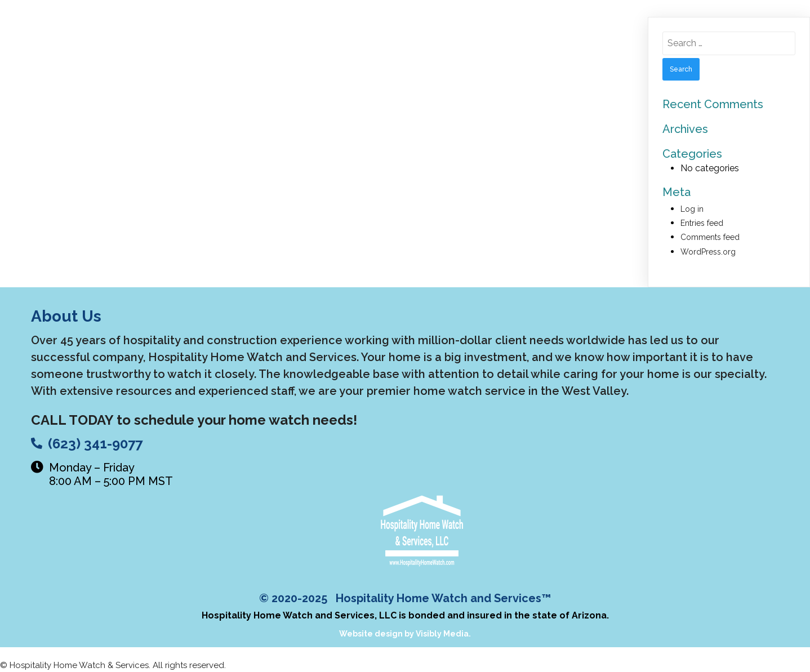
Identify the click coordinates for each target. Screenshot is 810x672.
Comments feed (710, 237)
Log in (692, 209)
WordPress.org (708, 252)
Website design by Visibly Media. (405, 634)
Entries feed (702, 223)
